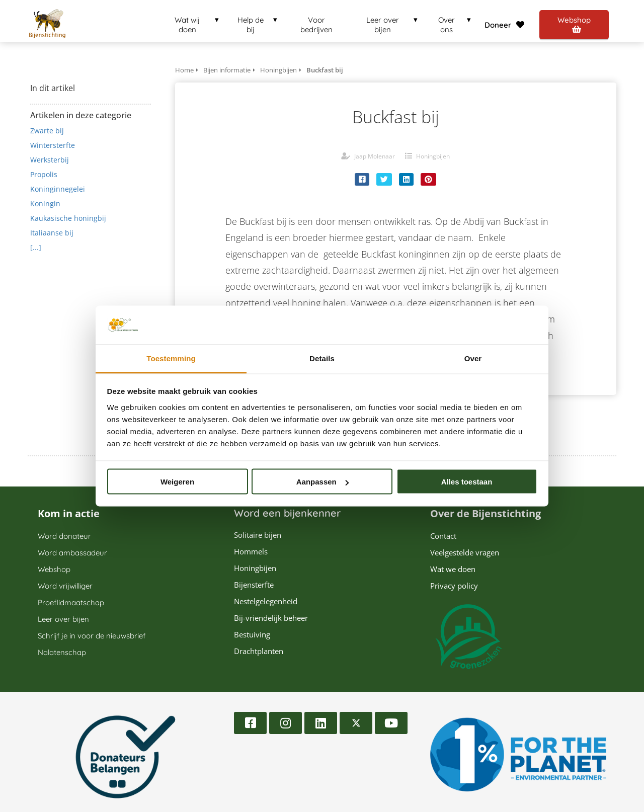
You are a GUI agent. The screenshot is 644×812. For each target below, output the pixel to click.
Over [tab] (473, 358)
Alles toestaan (467, 482)
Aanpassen (323, 482)
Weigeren (177, 482)
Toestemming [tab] (171, 358)
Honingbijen (433, 156)
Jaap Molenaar (375, 156)
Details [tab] (322, 358)
